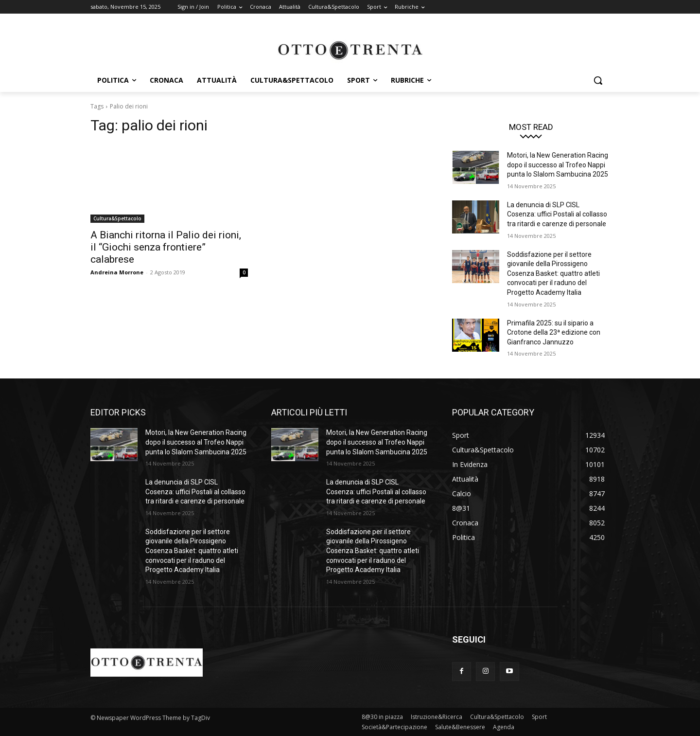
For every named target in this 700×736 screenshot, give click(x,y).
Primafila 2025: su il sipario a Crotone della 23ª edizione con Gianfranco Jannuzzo (554, 332)
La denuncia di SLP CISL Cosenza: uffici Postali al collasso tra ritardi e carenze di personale (557, 214)
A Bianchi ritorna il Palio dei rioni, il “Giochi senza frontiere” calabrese (166, 247)
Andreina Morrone (117, 272)
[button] (598, 80)
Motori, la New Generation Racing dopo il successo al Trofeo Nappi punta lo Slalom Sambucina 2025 (558, 165)
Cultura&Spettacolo (117, 218)
